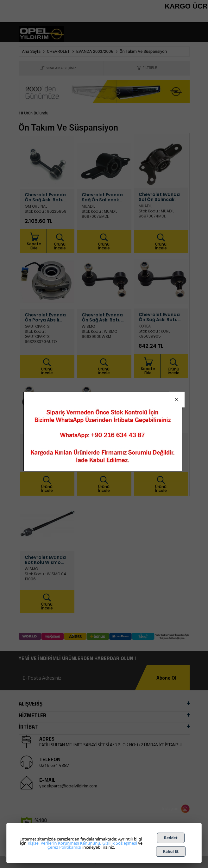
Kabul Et (171, 851)
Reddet (171, 838)
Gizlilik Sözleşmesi (120, 843)
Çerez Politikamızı (64, 847)
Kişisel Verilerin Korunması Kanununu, (64, 843)
